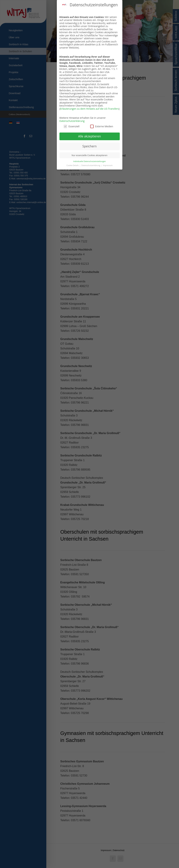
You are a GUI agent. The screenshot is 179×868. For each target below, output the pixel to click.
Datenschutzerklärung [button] (91, 165)
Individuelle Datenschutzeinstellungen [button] (89, 161)
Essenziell (72, 126)
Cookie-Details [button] (73, 165)
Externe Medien (102, 126)
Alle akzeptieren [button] (89, 135)
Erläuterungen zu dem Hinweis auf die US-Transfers (89, 108)
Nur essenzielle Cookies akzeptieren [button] (90, 155)
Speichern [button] (89, 145)
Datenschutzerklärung (72, 120)
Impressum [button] (108, 165)
